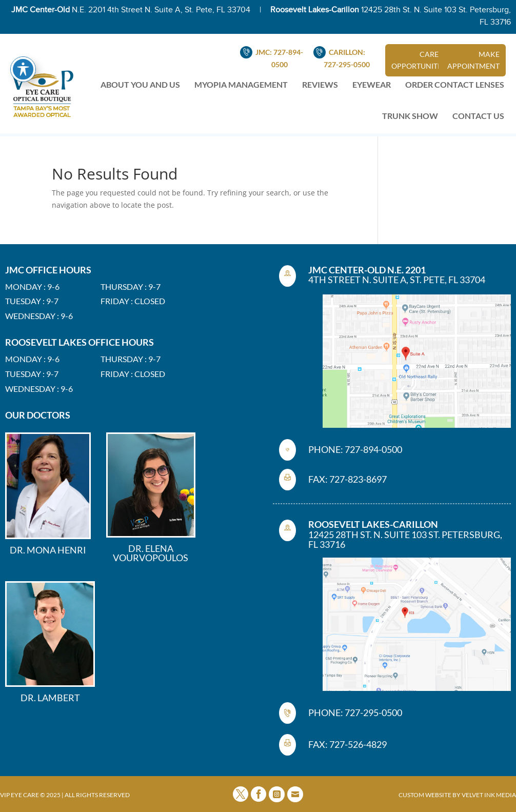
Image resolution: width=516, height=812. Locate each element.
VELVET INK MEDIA (489, 795)
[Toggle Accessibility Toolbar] (23, 49)
